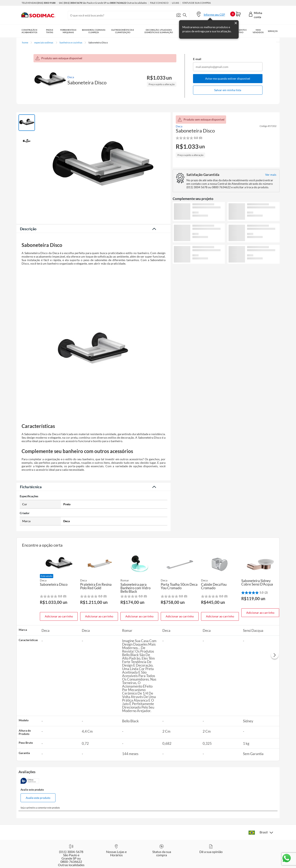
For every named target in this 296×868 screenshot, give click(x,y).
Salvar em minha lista (228, 90)
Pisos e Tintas (50, 31)
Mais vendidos (258, 31)
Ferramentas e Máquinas (68, 31)
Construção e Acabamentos (29, 31)
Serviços (273, 31)
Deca (71, 77)
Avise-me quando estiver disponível (228, 78)
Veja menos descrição (94, 486)
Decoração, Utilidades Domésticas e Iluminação (159, 31)
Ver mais (226, 270)
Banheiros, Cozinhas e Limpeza (94, 31)
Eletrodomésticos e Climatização (123, 31)
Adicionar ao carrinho (59, 628)
